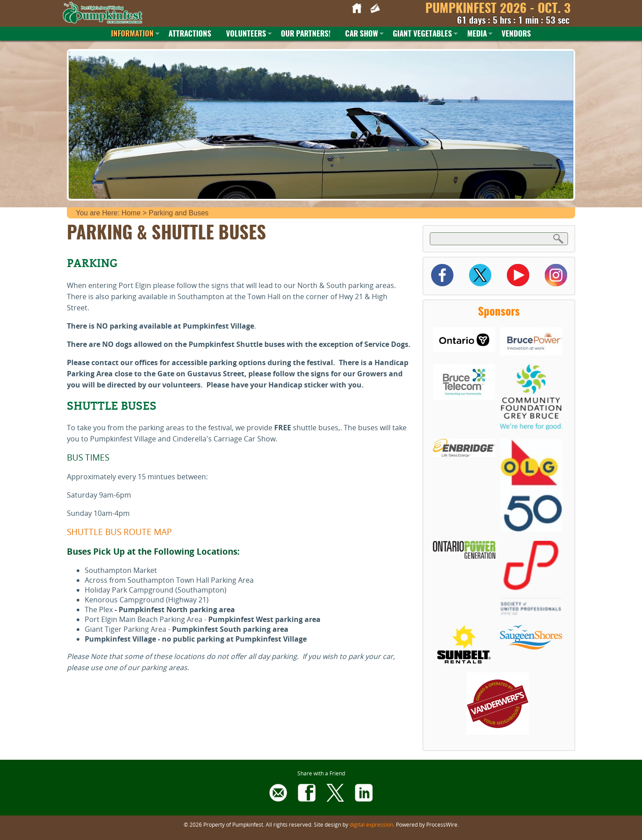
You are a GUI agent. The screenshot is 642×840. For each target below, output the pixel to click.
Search (559, 238)
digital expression (371, 824)
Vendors (516, 34)
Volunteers (246, 34)
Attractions (190, 34)
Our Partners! (306, 34)
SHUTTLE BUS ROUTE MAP (119, 532)
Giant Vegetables (422, 34)
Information (132, 34)
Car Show (362, 34)
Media (477, 34)
